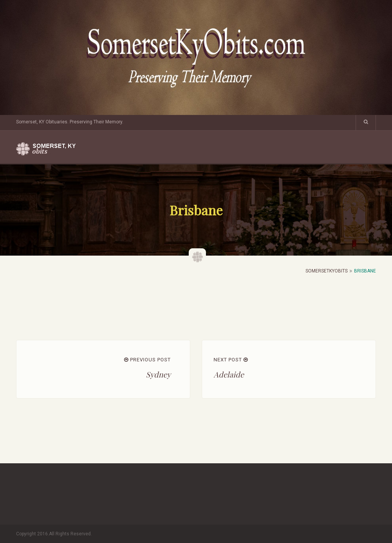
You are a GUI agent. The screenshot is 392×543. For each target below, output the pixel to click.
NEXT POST (231, 360)
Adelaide (229, 374)
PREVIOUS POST (147, 360)
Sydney (158, 374)
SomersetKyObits (327, 271)
